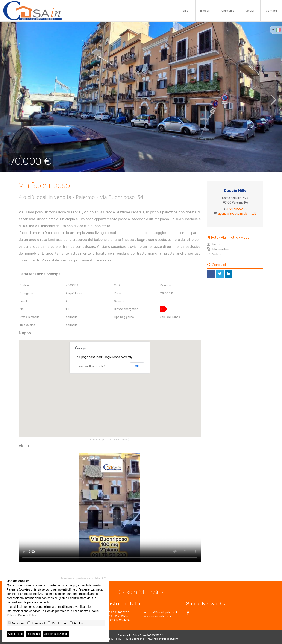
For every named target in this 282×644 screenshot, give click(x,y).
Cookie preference (57, 611)
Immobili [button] (206, 11)
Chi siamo (228, 11)
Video (214, 254)
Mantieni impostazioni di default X (83, 578)
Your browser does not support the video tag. (110, 508)
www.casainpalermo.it (158, 616)
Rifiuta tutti (35, 634)
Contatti (271, 11)
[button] (14, 97)
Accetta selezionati (59, 634)
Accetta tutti (16, 634)
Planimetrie (218, 249)
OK (137, 366)
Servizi (250, 11)
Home (185, 11)
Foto (213, 244)
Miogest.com (170, 639)
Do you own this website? (90, 366)
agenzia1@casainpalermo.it (237, 214)
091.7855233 (237, 209)
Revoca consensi (134, 639)
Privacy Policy (113, 639)
